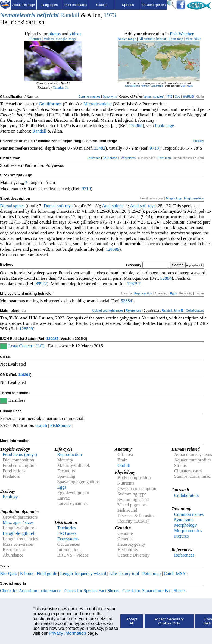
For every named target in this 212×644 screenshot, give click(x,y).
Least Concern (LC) (26, 346)
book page (165, 126)
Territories (94, 158)
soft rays (65, 206)
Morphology (174, 198)
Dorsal (6, 206)
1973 (110, 15)
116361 (24, 375)
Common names (89, 96)
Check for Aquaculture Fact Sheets (154, 591)
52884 (166, 278)
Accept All (132, 621)
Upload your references (108, 310)
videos (76, 34)
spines (19, 206)
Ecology (199, 141)
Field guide (47, 574)
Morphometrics (194, 198)
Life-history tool (124, 574)
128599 (113, 249)
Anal (106, 206)
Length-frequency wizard (83, 574)
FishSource (60, 425)
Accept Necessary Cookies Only (169, 621)
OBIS (190, 86)
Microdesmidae (98, 104)
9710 (154, 148)
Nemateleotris (18, 15)
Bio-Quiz (8, 574)
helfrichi (48, 15)
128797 (134, 284)
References (133, 310)
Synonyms (110, 96)
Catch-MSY (175, 574)
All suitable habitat (152, 39)
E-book (27, 574)
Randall (70, 15)
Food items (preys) (20, 455)
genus (148, 96)
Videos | (49, 39)
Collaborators (195, 310)
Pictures (35, 39)
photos (55, 34)
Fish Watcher (182, 34)
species (158, 96)
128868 (136, 126)
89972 (41, 284)
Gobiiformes (50, 104)
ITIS (170, 96)
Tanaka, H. (61, 87)
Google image (66, 39)
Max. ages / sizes (18, 522)
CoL (177, 96)
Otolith (124, 465)
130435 (52, 339)
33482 (100, 148)
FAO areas (110, 158)
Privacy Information (68, 633)
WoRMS (188, 96)
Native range (127, 39)
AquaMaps (157, 86)
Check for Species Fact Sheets (92, 591)
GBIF (184, 86)
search (41, 425)
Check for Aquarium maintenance (31, 591)
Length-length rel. (19, 533)
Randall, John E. (173, 310)
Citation (102, 5)
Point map (176, 39)
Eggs (174, 293)
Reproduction (143, 293)
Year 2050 (193, 39)
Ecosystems (128, 158)
